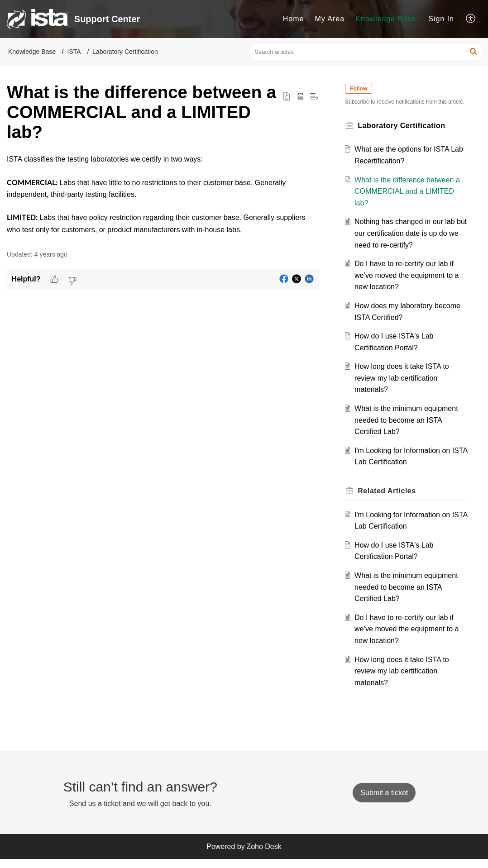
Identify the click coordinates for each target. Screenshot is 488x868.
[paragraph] (163, 194)
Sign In (441, 19)
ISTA (74, 52)
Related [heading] (389, 499)
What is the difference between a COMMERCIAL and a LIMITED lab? (409, 200)
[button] (471, 19)
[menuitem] (294, 19)
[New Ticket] (384, 801)
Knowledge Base (386, 19)
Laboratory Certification (125, 52)
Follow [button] (361, 89)
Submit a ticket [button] (384, 801)
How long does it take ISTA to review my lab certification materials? (404, 386)
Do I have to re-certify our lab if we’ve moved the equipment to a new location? (409, 284)
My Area (330, 19)
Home (294, 19)
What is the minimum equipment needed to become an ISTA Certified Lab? (409, 429)
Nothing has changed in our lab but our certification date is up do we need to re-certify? (409, 242)
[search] (366, 52)
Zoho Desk (264, 855)
